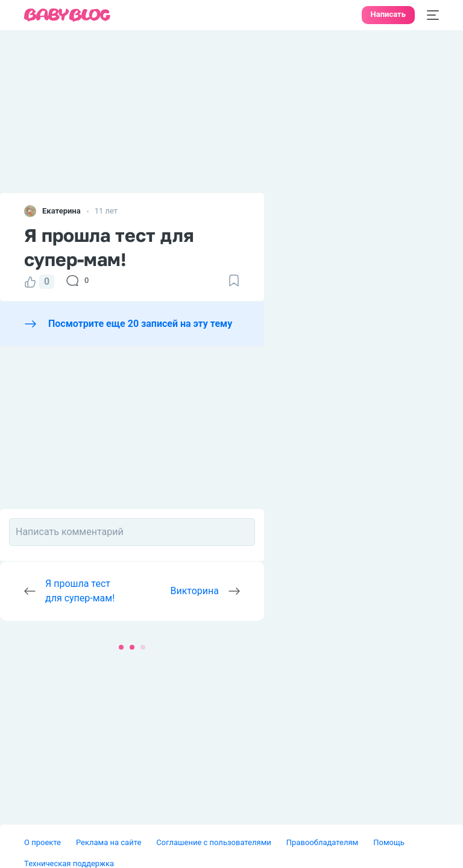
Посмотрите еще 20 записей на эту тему (140, 324)
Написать (388, 14)
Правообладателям (322, 842)
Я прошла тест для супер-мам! (80, 591)
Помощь (389, 842)
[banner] (68, 15)
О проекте (43, 842)
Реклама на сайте (109, 842)
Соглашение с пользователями (213, 842)
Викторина (195, 591)
